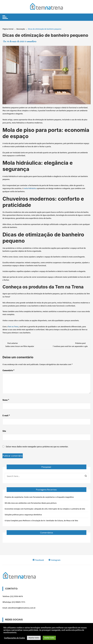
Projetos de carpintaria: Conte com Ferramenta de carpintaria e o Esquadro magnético (39, 497)
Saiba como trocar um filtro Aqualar (20, 346)
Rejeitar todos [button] (34, 638)
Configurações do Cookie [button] (15, 638)
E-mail (6, 416)
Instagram (54, 560)
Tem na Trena (13, 327)
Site (4, 431)
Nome (6, 400)
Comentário (8, 370)
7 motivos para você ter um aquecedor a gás (70, 346)
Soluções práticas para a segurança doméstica (23, 515)
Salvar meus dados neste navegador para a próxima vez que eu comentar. (37, 447)
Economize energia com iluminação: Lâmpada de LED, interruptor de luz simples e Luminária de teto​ (45, 509)
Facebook (38, 560)
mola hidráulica (30, 188)
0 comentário (31, 41)
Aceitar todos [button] (49, 638)
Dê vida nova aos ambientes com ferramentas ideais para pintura (31, 503)
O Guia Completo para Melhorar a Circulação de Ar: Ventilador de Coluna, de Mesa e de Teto (41, 521)
